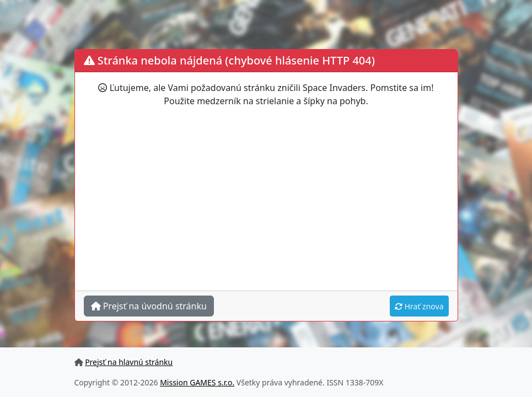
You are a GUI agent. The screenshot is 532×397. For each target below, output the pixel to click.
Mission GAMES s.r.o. (197, 382)
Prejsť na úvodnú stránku (149, 306)
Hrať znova (419, 306)
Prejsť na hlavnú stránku (129, 362)
